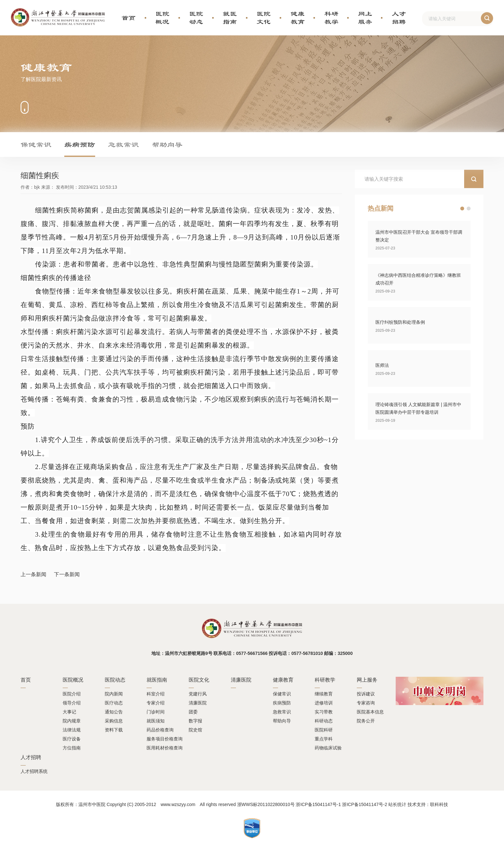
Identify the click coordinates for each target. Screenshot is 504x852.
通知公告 (114, 712)
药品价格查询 (160, 730)
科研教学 (331, 18)
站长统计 (397, 804)
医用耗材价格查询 (165, 748)
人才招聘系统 (34, 771)
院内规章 (72, 721)
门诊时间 (156, 712)
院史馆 (195, 730)
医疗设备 (72, 739)
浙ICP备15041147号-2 (364, 804)
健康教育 (298, 18)
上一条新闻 (33, 574)
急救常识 (123, 144)
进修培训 (324, 703)
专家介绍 (156, 703)
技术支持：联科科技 (428, 804)
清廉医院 (198, 703)
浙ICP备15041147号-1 (318, 804)
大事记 (69, 712)
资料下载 (114, 730)
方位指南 (72, 748)
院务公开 (366, 721)
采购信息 (114, 721)
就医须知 (156, 721)
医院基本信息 (370, 712)
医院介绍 (72, 694)
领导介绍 (72, 703)
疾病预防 (80, 144)
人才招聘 (399, 18)
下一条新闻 (67, 574)
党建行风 (198, 694)
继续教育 (324, 694)
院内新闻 (114, 694)
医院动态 (196, 18)
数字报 (195, 721)
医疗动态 (114, 703)
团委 (193, 712)
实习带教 (324, 712)
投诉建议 (366, 694)
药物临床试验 (328, 748)
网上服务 (365, 18)
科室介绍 (156, 694)
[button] (462, 209)
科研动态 (324, 721)
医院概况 (162, 18)
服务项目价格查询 (165, 739)
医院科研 (324, 730)
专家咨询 (366, 703)
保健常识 (36, 144)
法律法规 (72, 730)
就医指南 (230, 18)
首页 (129, 18)
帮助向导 (167, 144)
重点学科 (324, 739)
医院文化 (264, 18)
